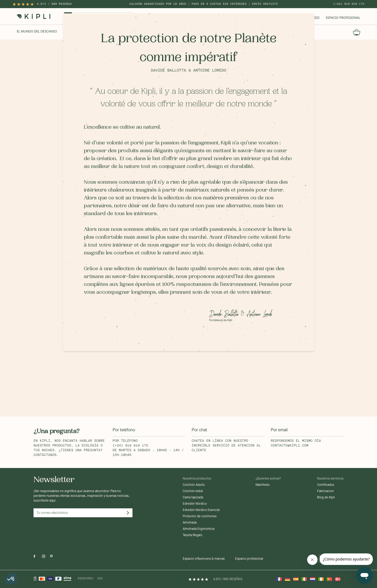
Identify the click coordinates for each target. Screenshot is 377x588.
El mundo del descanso (37, 31)
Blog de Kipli (326, 498)
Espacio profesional (249, 559)
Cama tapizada (193, 498)
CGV (100, 578)
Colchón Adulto (194, 485)
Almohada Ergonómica (199, 529)
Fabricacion (325, 491)
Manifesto (263, 485)
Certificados (326, 485)
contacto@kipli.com (290, 446)
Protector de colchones (200, 516)
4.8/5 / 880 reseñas (54, 4)
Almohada (190, 523)
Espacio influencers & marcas (204, 559)
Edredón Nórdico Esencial (201, 510)
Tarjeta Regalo (193, 535)
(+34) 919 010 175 (349, 4)
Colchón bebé (193, 491)
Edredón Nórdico (195, 504)
